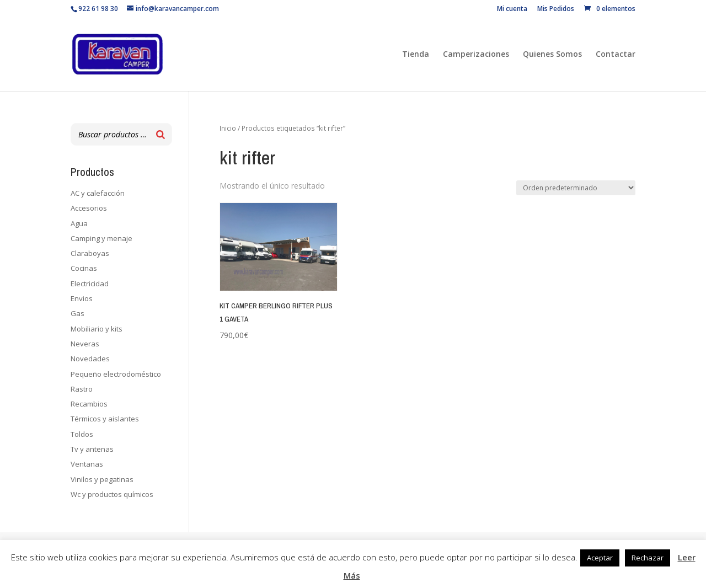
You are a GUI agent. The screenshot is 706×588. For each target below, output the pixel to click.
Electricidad (90, 284)
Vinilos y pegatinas (102, 479)
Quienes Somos (552, 55)
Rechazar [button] (648, 558)
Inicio (228, 128)
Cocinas (84, 268)
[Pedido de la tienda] (576, 188)
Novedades (90, 359)
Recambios (89, 404)
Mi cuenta (512, 9)
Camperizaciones (476, 55)
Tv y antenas (92, 449)
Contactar (616, 55)
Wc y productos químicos (112, 494)
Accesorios (89, 208)
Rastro (82, 389)
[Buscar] (161, 134)
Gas (77, 313)
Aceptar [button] (600, 558)
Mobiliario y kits (97, 329)
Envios (82, 298)
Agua (79, 223)
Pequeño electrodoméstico (116, 374)
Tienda (416, 55)
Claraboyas (90, 253)
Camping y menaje (101, 238)
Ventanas (87, 464)
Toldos (82, 434)
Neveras (85, 344)
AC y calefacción (98, 193)
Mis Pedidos (556, 9)
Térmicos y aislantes (105, 419)
